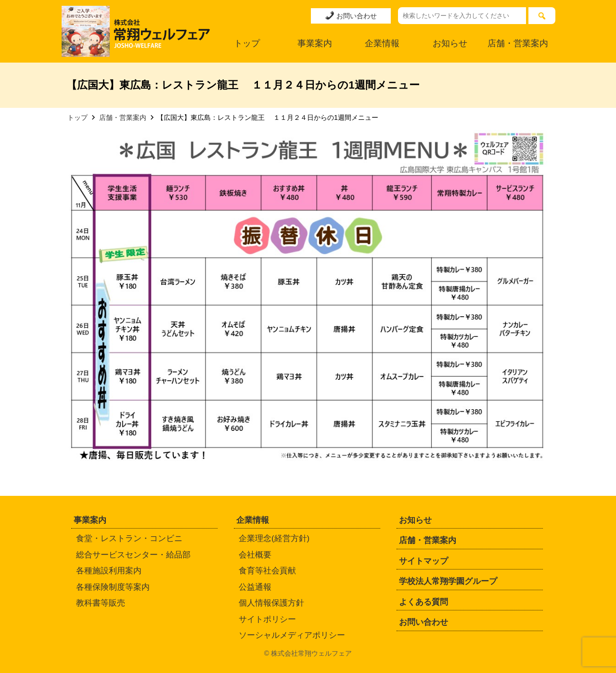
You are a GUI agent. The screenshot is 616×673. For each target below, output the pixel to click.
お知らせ (450, 43)
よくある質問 (423, 602)
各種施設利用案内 (109, 571)
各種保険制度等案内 (113, 587)
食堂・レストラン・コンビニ (129, 538)
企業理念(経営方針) (274, 538)
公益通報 (255, 587)
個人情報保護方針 (271, 603)
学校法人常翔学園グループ (448, 581)
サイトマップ (423, 561)
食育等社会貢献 (267, 571)
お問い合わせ (351, 15)
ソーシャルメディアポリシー (292, 635)
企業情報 (382, 43)
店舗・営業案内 (518, 43)
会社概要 (255, 555)
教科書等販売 (101, 603)
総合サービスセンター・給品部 (133, 555)
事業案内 (315, 43)
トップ (247, 43)
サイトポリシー (267, 619)
